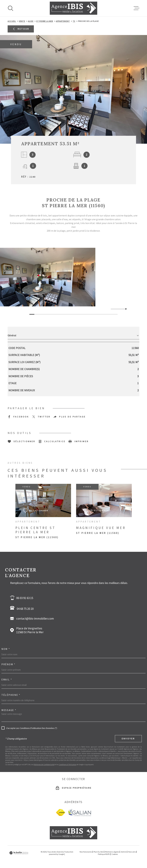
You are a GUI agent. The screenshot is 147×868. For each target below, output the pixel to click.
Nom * (6, 649)
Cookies (115, 854)
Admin (124, 852)
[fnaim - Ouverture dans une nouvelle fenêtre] (61, 812)
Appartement (63, 21)
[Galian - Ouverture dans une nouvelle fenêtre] (79, 812)
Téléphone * (11, 695)
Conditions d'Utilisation (68, 765)
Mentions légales (112, 852)
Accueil (12, 21)
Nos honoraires (86, 852)
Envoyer (128, 739)
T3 (74, 21)
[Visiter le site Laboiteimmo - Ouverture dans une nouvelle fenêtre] (19, 853)
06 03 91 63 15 (25, 598)
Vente (22, 21)
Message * (9, 710)
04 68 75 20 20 (23, 608)
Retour (21, 29)
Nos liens (132, 852)
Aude (31, 21)
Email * (7, 680)
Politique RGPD (104, 854)
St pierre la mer (45, 21)
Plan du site (98, 852)
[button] (125, 309)
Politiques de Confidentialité (44, 765)
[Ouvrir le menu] (137, 8)
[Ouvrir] (10, 8)
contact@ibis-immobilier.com (35, 618)
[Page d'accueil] (73, 8)
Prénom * (8, 664)
